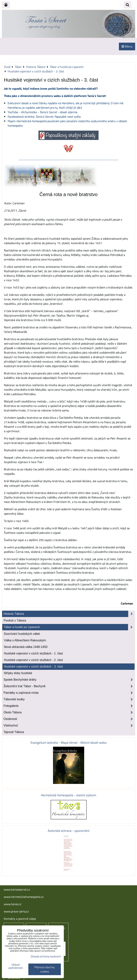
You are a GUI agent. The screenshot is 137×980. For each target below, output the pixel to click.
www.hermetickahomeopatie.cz (24, 897)
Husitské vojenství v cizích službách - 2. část (33, 660)
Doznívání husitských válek (22, 634)
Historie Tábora (69, 614)
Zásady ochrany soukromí (46, 956)
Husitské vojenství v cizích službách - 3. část (33, 667)
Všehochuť (69, 726)
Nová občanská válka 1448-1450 (26, 647)
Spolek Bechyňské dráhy (69, 680)
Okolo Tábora (69, 712)
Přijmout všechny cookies (45, 969)
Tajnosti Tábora (14, 732)
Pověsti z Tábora (15, 620)
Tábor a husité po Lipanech (69, 627)
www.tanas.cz (13, 904)
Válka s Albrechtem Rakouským (25, 640)
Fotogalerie (69, 706)
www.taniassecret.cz (17, 889)
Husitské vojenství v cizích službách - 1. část (33, 653)
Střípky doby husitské (18, 673)
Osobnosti (69, 719)
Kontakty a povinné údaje (20, 919)
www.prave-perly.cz (16, 911)
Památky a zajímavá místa (69, 693)
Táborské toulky (69, 699)
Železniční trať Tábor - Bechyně (69, 686)
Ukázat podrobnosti (16, 966)
